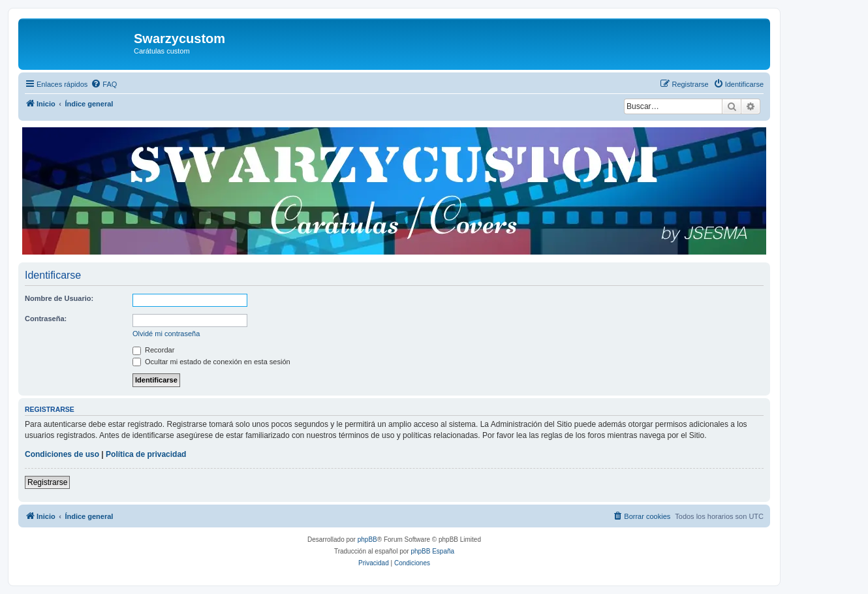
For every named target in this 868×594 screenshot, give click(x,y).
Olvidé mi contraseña (166, 334)
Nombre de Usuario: (59, 298)
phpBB (367, 539)
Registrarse (47, 482)
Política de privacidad (146, 454)
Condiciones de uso (62, 454)
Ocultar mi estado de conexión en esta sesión (211, 362)
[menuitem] (104, 84)
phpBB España (432, 551)
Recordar (153, 350)
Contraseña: (46, 319)
